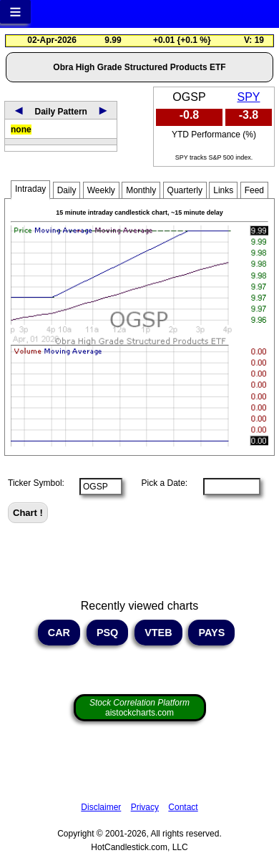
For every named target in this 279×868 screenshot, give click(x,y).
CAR (59, 633)
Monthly (141, 190)
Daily (67, 190)
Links (223, 190)
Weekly (101, 190)
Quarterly (185, 190)
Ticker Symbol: (36, 483)
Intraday (30, 189)
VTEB (158, 633)
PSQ (107, 633)
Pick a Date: (160, 483)
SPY (248, 97)
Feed (254, 190)
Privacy (145, 807)
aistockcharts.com (139, 708)
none (21, 130)
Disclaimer (101, 807)
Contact (183, 807)
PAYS (211, 633)
